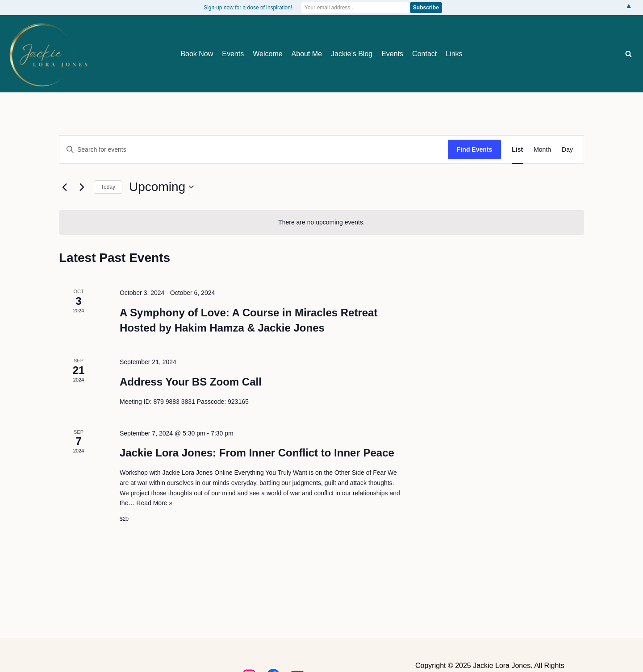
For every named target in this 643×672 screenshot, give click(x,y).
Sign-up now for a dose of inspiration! (248, 8)
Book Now (197, 54)
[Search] (628, 54)
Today (108, 187)
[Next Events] (82, 187)
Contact (424, 54)
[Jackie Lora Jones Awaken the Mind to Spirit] (48, 55)
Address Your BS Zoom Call (191, 382)
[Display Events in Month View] (542, 150)
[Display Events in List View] (517, 150)
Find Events (474, 149)
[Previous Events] (64, 187)
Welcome (267, 54)
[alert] (321, 222)
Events (233, 54)
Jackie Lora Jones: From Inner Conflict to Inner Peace (257, 453)
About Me (307, 54)
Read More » (154, 503)
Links (454, 54)
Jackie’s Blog (352, 54)
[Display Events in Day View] (567, 150)
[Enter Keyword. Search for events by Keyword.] (254, 150)
